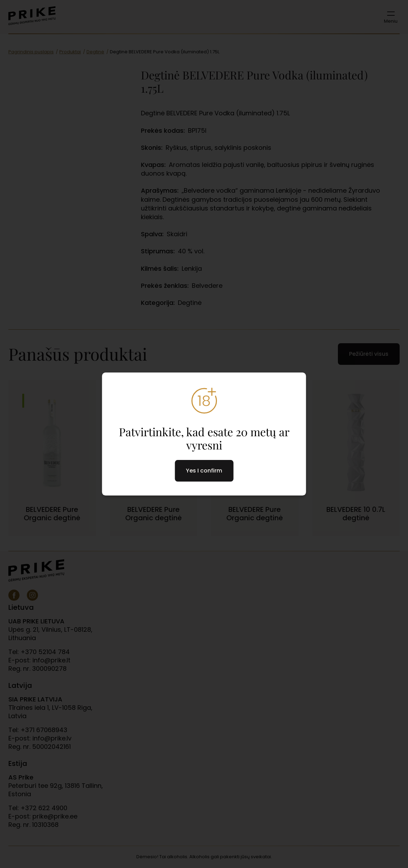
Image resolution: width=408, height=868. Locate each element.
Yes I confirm (204, 471)
